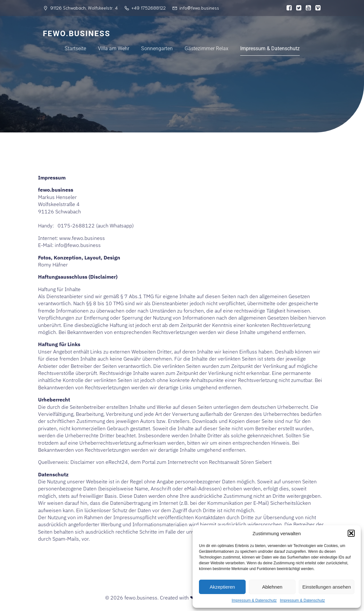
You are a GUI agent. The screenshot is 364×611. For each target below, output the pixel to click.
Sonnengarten (157, 48)
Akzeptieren (222, 587)
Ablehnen (272, 587)
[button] (351, 533)
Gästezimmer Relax (206, 48)
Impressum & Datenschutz (254, 600)
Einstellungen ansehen (327, 587)
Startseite (75, 48)
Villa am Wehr (114, 48)
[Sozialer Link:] (288, 8)
